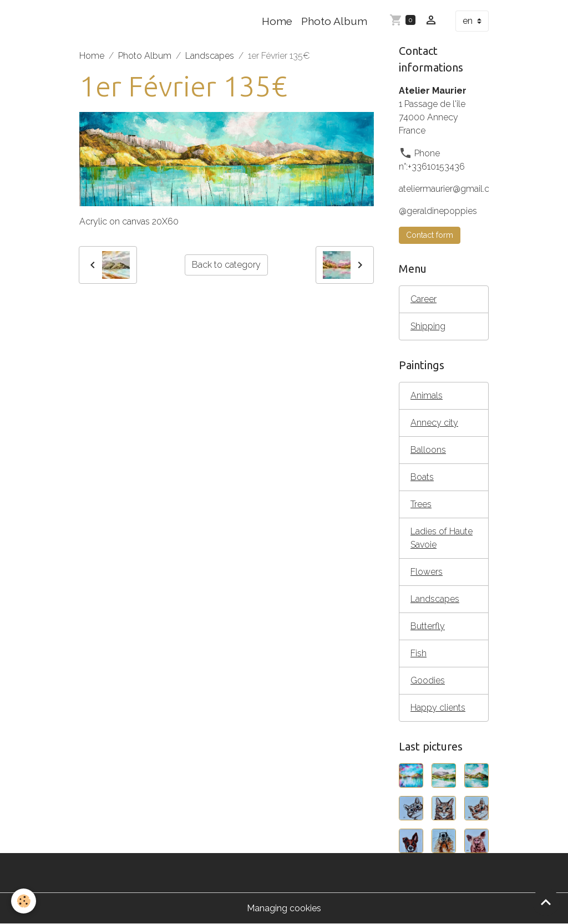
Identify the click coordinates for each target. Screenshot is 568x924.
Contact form (430, 235)
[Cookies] (24, 901)
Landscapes (210, 56)
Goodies (428, 680)
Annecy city (434, 423)
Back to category (226, 265)
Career (424, 299)
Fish (419, 653)
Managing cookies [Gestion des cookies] (284, 908)
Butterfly (428, 626)
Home (277, 21)
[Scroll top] (546, 902)
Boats (422, 477)
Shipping (428, 326)
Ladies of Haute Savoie (442, 538)
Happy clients (438, 708)
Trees (421, 504)
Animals (427, 395)
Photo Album (334, 21)
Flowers (427, 572)
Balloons (428, 450)
